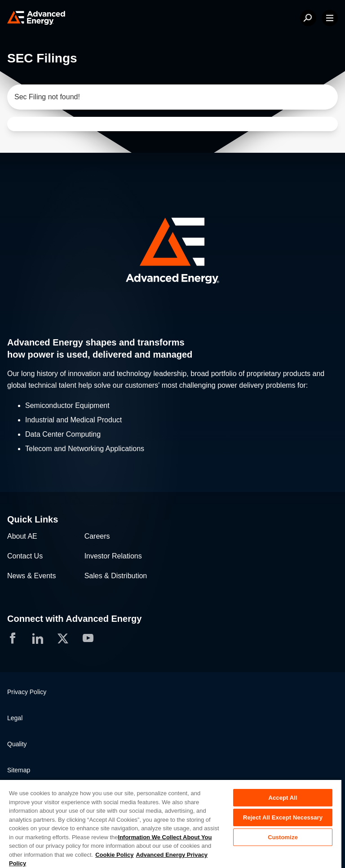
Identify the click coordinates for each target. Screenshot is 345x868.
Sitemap (19, 770)
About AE (22, 536)
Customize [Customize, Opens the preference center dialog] (283, 837)
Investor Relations (113, 556)
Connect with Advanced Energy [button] (74, 619)
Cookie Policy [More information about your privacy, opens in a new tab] (114, 855)
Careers (97, 536)
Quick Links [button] (33, 519)
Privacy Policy (27, 692)
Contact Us (25, 556)
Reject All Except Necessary (283, 817)
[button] (172, 252)
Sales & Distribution (116, 576)
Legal (15, 718)
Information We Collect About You (165, 837)
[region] (171, 824)
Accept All (283, 798)
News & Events (31, 576)
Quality (17, 744)
